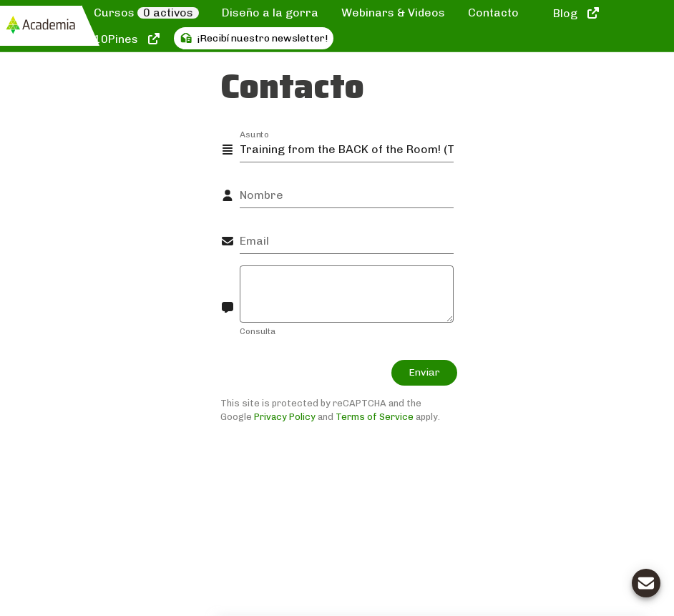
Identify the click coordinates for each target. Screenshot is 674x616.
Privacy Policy (285, 417)
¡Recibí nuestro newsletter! (254, 38)
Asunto (254, 134)
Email (254, 241)
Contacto (493, 13)
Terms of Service (375, 417)
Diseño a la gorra (270, 13)
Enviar (424, 372)
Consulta (258, 331)
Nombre (262, 195)
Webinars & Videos (393, 13)
